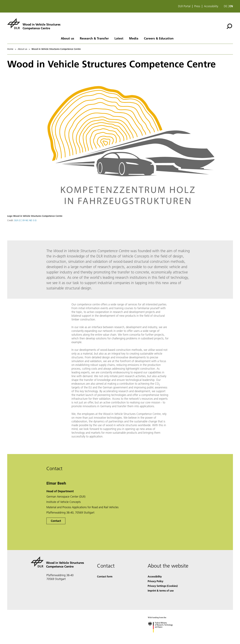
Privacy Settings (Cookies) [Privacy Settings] (163, 586)
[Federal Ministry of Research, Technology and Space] (163, 635)
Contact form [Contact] (105, 576)
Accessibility (211, 6)
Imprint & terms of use (161, 591)
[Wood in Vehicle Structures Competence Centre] (34, 24)
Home (10, 49)
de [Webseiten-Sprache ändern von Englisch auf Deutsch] (225, 6)
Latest (119, 38)
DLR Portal (184, 6)
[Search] (229, 26)
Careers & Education (159, 38)
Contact (56, 521)
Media (134, 38)
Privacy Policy (156, 581)
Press (197, 6)
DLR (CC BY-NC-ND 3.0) (25, 220)
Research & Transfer (94, 38)
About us (67, 38)
